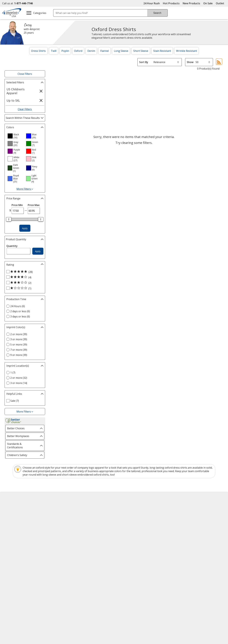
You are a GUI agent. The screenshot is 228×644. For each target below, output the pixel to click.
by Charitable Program (136, 518)
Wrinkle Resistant (187, 51)
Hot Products (171, 3)
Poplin (65, 51)
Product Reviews (71, 535)
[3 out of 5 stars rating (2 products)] (24, 283)
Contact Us (11, 518)
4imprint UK (180, 518)
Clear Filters (25, 109)
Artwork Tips (124, 512)
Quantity (12, 246)
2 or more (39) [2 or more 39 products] (19, 334)
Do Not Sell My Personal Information (27, 541)
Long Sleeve (121, 51)
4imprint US (180, 506)
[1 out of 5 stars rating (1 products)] (24, 288)
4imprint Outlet (182, 532)
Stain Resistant (162, 51)
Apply (25, 228)
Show (190, 62)
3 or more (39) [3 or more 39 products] (19, 339)
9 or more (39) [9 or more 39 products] (19, 355)
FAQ (63, 523)
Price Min (17, 205)
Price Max (34, 205)
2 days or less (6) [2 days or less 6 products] (20, 311)
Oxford (78, 51)
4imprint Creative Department (135, 506)
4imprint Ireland (182, 523)
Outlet (221, 3)
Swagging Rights (71, 546)
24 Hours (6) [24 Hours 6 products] (18, 306)
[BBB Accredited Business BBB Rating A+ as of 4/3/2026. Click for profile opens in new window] (190, 567)
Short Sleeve (141, 51)
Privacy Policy (13, 535)
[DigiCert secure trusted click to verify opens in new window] (156, 568)
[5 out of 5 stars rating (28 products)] (24, 272)
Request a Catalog (72, 540)
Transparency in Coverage (77, 552)
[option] (16, 136)
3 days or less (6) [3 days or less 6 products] (20, 316)
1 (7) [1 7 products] (13, 373)
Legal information (195, 584)
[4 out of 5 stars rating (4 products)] (24, 277)
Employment (12, 523)
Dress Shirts (38, 51)
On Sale (208, 3)
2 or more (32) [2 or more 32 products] (19, 378)
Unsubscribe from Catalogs (22, 552)
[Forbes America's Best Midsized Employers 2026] (60, 576)
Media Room (68, 529)
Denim (91, 51)
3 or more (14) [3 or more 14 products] (19, 383)
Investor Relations (16, 529)
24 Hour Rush (152, 3)
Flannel (104, 51)
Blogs (64, 518)
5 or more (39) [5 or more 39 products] (19, 345)
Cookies (10, 546)
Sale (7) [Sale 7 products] (15, 401)
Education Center (71, 506)
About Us (10, 506)
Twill (54, 51)
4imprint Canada (182, 512)
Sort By (144, 62)
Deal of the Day (182, 538)
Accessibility (12, 512)
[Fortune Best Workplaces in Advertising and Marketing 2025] (15, 576)
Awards (65, 512)
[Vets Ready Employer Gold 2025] (36, 576)
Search (157, 13)
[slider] (9, 219)
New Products (191, 3)
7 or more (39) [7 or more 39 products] (19, 350)
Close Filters (25, 74)
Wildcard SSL (151, 577)
